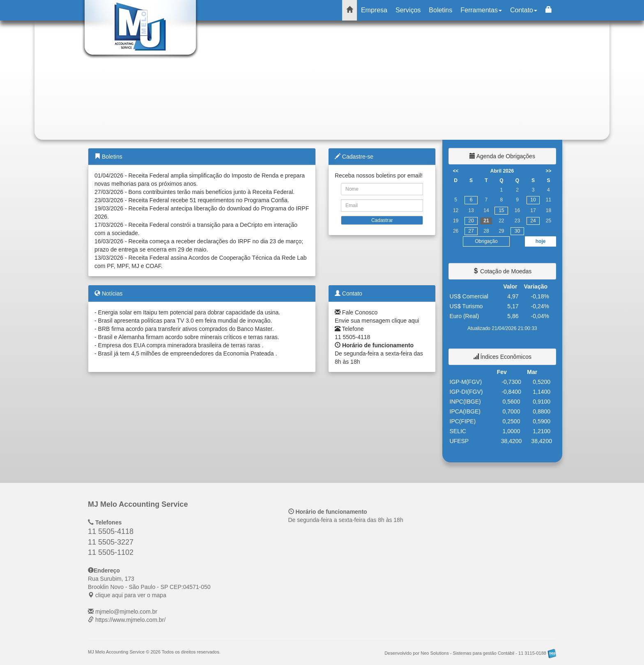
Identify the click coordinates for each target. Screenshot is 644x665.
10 (533, 200)
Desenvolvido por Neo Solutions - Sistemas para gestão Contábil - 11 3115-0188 (470, 653)
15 (501, 210)
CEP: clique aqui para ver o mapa (149, 587)
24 (533, 221)
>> (548, 171)
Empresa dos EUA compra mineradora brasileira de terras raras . (181, 345)
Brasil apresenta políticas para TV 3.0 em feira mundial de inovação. (185, 321)
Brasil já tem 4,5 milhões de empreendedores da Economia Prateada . (188, 353)
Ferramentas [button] (481, 10)
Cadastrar (382, 220)
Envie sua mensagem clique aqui (377, 321)
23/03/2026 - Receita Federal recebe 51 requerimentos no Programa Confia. (192, 200)
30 (517, 231)
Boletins (440, 10)
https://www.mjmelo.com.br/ (130, 620)
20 (471, 221)
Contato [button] (524, 10)
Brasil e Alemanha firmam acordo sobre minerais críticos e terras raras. (189, 337)
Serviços (408, 10)
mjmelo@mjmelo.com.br (126, 612)
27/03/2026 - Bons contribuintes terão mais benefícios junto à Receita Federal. (194, 192)
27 (471, 231)
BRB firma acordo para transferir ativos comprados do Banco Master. (186, 329)
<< (456, 171)
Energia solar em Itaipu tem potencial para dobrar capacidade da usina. (189, 312)
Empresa (374, 10)
